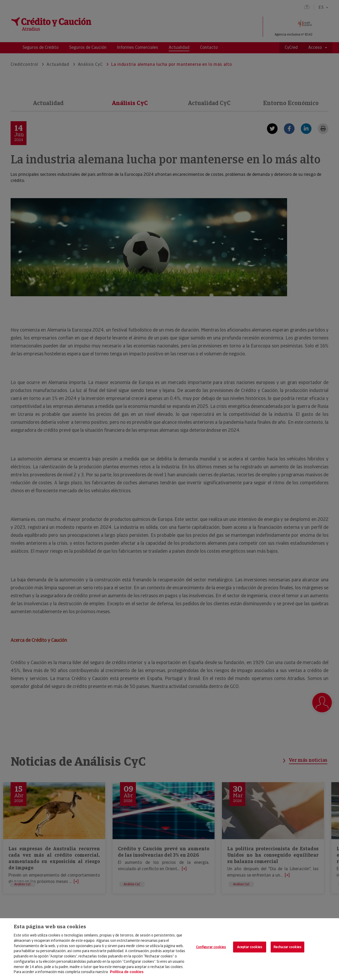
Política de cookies (127, 972)
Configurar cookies (211, 947)
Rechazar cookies (287, 947)
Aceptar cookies (250, 947)
